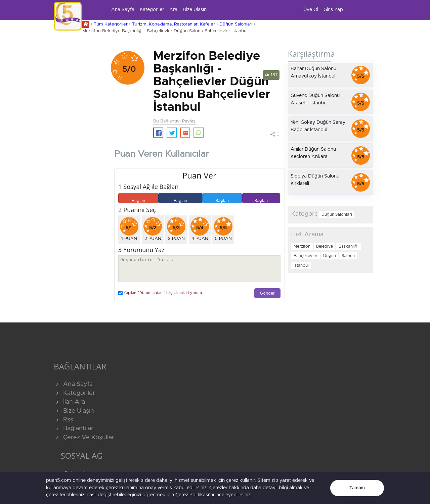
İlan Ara (69, 402)
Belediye (325, 246)
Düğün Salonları (236, 24)
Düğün (330, 256)
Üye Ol (311, 10)
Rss (63, 420)
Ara (173, 10)
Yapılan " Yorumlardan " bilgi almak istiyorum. (161, 293)
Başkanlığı (349, 246)
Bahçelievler (306, 256)
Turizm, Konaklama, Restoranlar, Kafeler (174, 24)
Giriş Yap (333, 10)
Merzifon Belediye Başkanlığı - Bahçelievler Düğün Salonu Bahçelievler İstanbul (165, 31)
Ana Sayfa (123, 10)
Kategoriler (152, 10)
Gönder (267, 293)
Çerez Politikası (192, 495)
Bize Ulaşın (195, 10)
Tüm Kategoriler (111, 24)
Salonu (348, 256)
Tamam (357, 488)
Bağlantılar (74, 429)
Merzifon (302, 246)
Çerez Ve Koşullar (84, 438)
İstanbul (301, 265)
